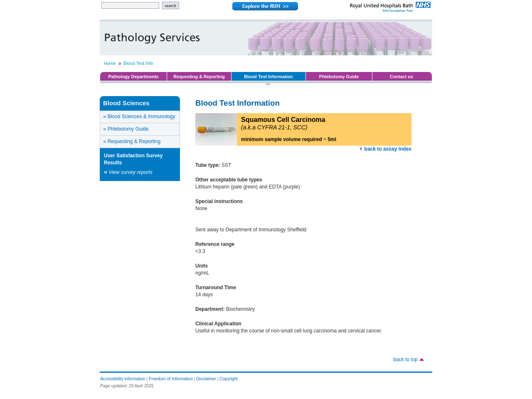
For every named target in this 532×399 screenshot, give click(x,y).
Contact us (401, 77)
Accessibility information (123, 379)
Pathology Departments (133, 77)
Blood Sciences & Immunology (139, 116)
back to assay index (388, 149)
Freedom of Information (171, 379)
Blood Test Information (268, 77)
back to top (405, 359)
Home (110, 63)
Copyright (229, 379)
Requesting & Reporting (199, 77)
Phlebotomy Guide (339, 77)
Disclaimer (206, 379)
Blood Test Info (138, 63)
